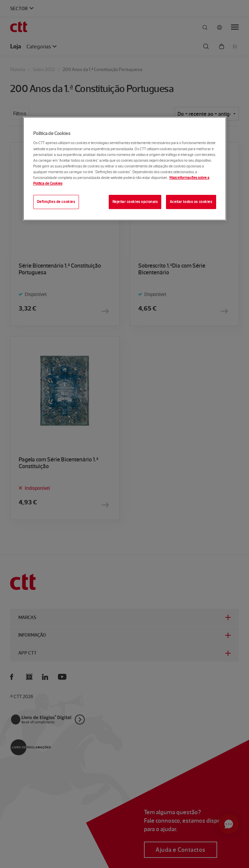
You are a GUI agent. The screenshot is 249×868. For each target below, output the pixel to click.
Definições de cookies (56, 202)
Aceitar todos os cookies (191, 202)
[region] (125, 169)
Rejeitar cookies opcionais (135, 202)
